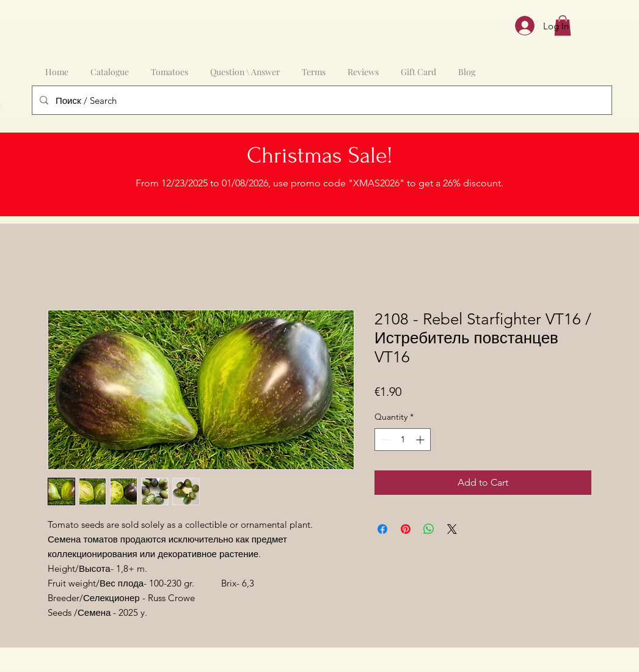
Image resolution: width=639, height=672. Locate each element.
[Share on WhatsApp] (429, 529)
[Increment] (421, 440)
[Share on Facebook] (382, 529)
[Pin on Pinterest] (406, 529)
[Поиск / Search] (321, 100)
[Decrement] (384, 440)
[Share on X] (452, 529)
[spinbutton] (403, 440)
